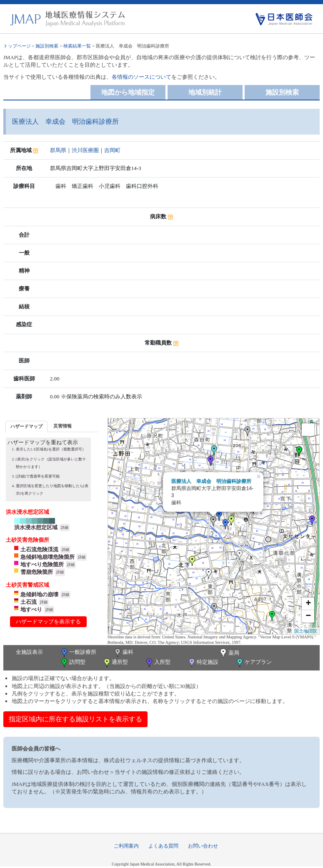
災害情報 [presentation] (63, 426)
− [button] (308, 616)
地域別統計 (205, 92)
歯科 (123, 653)
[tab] (26, 426)
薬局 (229, 653)
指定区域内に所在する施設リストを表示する (75, 719)
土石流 (29, 602)
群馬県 (58, 150)
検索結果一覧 (77, 46)
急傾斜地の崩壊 (39, 594)
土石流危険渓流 (39, 549)
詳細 (65, 528)
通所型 (115, 663)
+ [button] (308, 604)
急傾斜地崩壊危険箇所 (48, 557)
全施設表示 (29, 652)
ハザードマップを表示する (48, 622)
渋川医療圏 (85, 150)
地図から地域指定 (128, 92)
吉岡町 (112, 150)
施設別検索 (47, 46)
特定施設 (203, 663)
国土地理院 (306, 631)
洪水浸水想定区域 (36, 527)
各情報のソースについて (141, 77)
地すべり (31, 609)
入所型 (158, 663)
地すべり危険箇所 (42, 564)
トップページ (17, 46)
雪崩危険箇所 (37, 572)
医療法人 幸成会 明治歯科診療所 (211, 481)
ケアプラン (253, 663)
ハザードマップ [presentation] (26, 426)
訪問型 (73, 663)
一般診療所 (78, 653)
